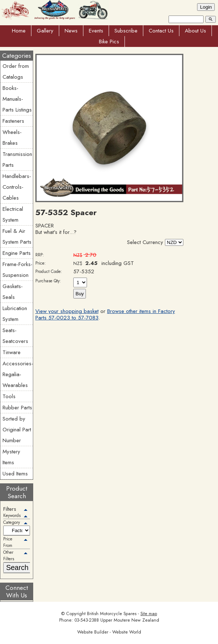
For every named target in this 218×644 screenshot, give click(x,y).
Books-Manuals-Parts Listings (17, 99)
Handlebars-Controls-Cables (17, 187)
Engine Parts (17, 253)
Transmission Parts (17, 160)
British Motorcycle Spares (112, 614)
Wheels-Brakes (12, 138)
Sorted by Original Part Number (17, 430)
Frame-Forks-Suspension (18, 270)
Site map (149, 614)
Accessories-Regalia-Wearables (18, 374)
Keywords (12, 515)
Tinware (12, 352)
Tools (9, 396)
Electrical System (13, 214)
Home (19, 31)
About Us (195, 31)
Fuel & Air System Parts (17, 236)
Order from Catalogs (16, 71)
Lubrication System (15, 314)
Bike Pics (109, 42)
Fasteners (13, 121)
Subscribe (126, 31)
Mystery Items (11, 457)
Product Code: (49, 271)
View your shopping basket (67, 311)
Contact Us (161, 31)
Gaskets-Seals (13, 292)
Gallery (45, 31)
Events (96, 31)
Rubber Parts (17, 408)
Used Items (15, 474)
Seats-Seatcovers (15, 336)
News (71, 31)
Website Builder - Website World (109, 632)
